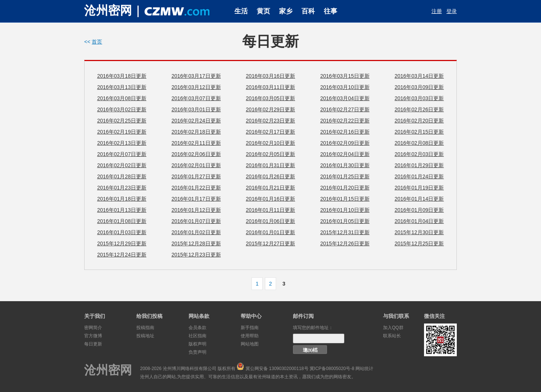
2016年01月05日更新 (345, 221)
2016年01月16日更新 (270, 199)
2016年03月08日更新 (122, 98)
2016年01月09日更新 (419, 210)
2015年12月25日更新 (419, 243)
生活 (241, 11)
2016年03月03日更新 (419, 98)
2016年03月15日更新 (345, 76)
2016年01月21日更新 (270, 188)
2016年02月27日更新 (345, 109)
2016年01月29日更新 (419, 165)
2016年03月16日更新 (270, 76)
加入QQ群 (393, 328)
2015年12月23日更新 (196, 255)
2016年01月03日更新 (122, 232)
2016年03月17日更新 (196, 76)
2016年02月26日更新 (419, 109)
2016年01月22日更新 (196, 188)
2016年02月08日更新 (419, 143)
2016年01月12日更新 (196, 210)
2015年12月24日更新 (122, 255)
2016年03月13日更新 (122, 87)
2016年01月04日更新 (419, 221)
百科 (308, 11)
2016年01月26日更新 (270, 176)
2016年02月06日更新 (196, 154)
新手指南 (250, 328)
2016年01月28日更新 (122, 176)
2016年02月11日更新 (196, 143)
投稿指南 (145, 328)
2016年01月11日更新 (270, 210)
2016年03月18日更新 (122, 76)
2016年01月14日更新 (419, 199)
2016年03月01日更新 (196, 109)
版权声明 (197, 344)
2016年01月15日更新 (345, 199)
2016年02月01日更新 (196, 165)
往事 (330, 11)
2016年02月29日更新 (270, 109)
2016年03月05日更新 (270, 98)
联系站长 (392, 336)
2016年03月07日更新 (196, 98)
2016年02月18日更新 (196, 132)
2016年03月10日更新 (345, 87)
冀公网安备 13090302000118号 (277, 369)
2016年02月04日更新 (345, 154)
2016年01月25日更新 (345, 176)
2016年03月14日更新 (419, 76)
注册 (437, 11)
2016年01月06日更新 (270, 221)
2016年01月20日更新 (345, 188)
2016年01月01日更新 (270, 232)
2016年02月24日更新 (196, 121)
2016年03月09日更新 (419, 87)
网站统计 (364, 369)
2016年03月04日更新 (345, 98)
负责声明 (197, 352)
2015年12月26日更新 (345, 243)
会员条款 (197, 328)
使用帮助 (250, 336)
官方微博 (93, 336)
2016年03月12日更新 (196, 87)
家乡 (286, 11)
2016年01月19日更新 (419, 188)
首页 (97, 42)
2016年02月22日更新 (345, 121)
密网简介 (93, 328)
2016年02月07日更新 (122, 154)
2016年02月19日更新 (122, 132)
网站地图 (250, 344)
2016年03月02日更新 (122, 109)
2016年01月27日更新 (196, 176)
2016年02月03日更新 (419, 154)
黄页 (263, 11)
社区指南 (197, 336)
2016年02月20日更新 (419, 121)
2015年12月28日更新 (196, 243)
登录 (452, 11)
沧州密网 (108, 10)
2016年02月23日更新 (270, 121)
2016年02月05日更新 (270, 154)
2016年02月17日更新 (270, 132)
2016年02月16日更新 (345, 132)
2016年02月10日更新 (270, 143)
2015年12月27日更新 (270, 243)
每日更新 (93, 344)
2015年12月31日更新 (345, 232)
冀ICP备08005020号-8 (332, 369)
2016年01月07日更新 (196, 221)
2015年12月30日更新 (419, 232)
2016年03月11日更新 (270, 87)
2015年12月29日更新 (122, 243)
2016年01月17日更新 (196, 199)
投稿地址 (145, 336)
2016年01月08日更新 (122, 221)
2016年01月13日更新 (122, 210)
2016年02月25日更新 (122, 121)
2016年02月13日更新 (122, 143)
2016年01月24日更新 (419, 176)
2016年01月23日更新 (122, 188)
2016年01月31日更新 (270, 165)
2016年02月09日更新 (345, 143)
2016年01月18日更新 (122, 199)
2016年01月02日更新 (196, 232)
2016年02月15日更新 (419, 132)
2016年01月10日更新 (345, 210)
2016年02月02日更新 (122, 165)
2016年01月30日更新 (345, 165)
